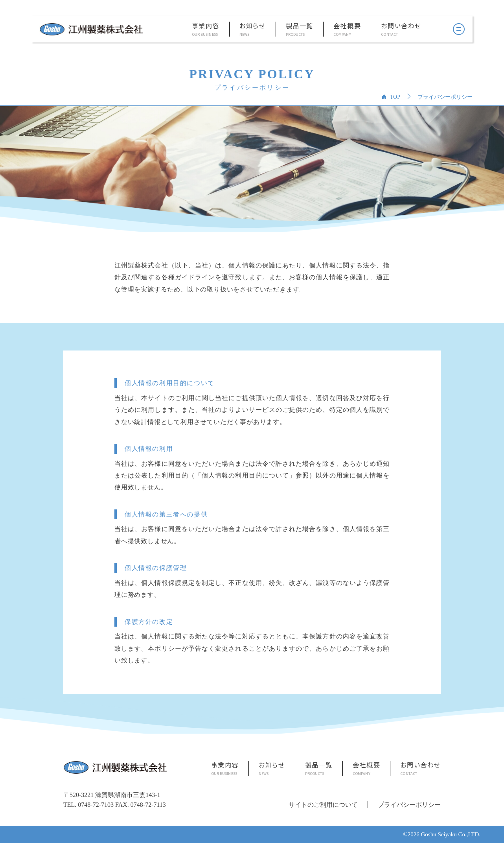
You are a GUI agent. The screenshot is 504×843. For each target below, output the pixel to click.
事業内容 (206, 26)
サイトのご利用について (323, 805)
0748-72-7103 (96, 805)
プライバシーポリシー (409, 805)
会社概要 (347, 26)
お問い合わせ (401, 26)
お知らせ (252, 26)
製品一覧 (300, 26)
